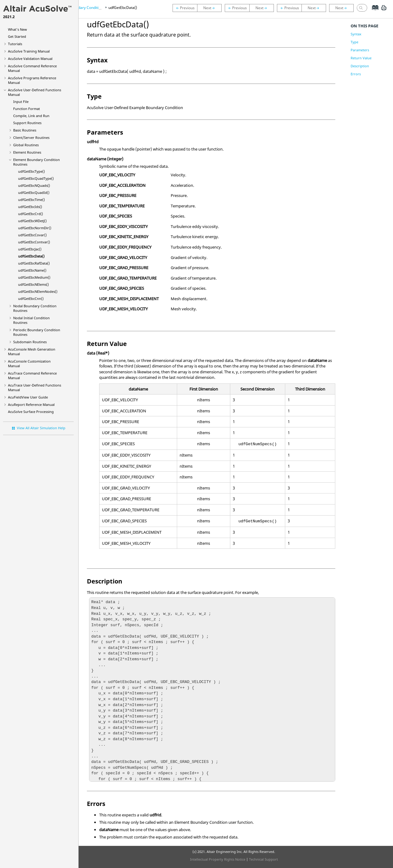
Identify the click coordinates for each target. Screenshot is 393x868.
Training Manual (29, 51)
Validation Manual (30, 59)
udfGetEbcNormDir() (35, 228)
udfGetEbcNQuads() (34, 185)
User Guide (28, 397)
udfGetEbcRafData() (34, 263)
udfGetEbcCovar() (32, 235)
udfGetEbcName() (32, 270)
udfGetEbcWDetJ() (32, 221)
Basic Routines (25, 130)
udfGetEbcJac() (30, 249)
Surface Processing (31, 412)
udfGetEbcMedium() (34, 277)
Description (360, 66)
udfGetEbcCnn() (31, 298)
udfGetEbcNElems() (33, 284)
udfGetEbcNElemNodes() (38, 291)
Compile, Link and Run (31, 116)
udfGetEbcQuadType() (36, 178)
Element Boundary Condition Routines (86, 8)
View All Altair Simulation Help (41, 428)
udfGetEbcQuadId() (34, 192)
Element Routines (27, 152)
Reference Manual (31, 405)
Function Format (27, 109)
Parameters (360, 50)
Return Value (361, 58)
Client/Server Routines (31, 137)
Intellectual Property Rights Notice (218, 859)
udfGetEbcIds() (30, 207)
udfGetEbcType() (31, 171)
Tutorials (15, 44)
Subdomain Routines (30, 342)
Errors (356, 74)
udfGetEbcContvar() (34, 242)
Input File (21, 102)
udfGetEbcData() (31, 256)
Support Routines (27, 123)
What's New (18, 29)
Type (354, 42)
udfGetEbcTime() (31, 200)
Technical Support (263, 859)
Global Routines (26, 145)
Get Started (17, 36)
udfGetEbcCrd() (31, 214)
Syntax (356, 34)
